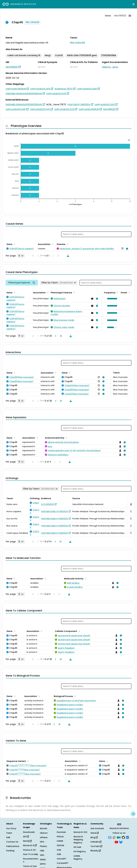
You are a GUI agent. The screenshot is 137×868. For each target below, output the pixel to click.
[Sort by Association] (52, 244)
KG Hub (77, 847)
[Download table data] (67, 256)
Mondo (44, 828)
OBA (42, 851)
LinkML (60, 841)
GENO (43, 860)
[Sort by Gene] (14, 244)
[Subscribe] (110, 837)
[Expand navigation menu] (133, 4)
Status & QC (30, 850)
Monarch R (30, 845)
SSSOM (60, 845)
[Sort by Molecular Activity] (85, 578)
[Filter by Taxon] (59, 283)
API (26, 837)
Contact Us (12, 842)
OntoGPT (62, 859)
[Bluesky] (121, 842)
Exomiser (61, 832)
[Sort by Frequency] (117, 292)
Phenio (43, 846)
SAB (8, 837)
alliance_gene (110, 67)
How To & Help (31, 854)
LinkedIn (96, 842)
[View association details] (126, 249)
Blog (94, 837)
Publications (13, 846)
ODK (59, 854)
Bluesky (96, 851)
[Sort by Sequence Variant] (28, 761)
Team (9, 833)
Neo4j (27, 841)
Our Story (11, 828)
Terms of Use (30, 866)
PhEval (60, 837)
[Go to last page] (60, 336)
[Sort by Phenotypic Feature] (74, 292)
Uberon (44, 833)
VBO (42, 855)
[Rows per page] (21, 256)
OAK (59, 850)
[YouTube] (116, 842)
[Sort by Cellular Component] (79, 631)
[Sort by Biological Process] (75, 696)
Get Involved (97, 828)
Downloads (29, 832)
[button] (111, 299)
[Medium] (119, 837)
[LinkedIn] (127, 837)
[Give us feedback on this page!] (133, 814)
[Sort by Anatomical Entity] (66, 438)
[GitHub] (123, 837)
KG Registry (80, 851)
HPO (42, 842)
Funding (10, 851)
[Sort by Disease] (67, 244)
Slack (95, 833)
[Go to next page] (55, 336)
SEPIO (43, 864)
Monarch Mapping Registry (78, 840)
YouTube (96, 846)
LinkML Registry (78, 857)
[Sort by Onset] (129, 292)
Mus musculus (78, 42)
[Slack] (114, 837)
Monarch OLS (80, 832)
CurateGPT (63, 863)
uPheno (44, 837)
